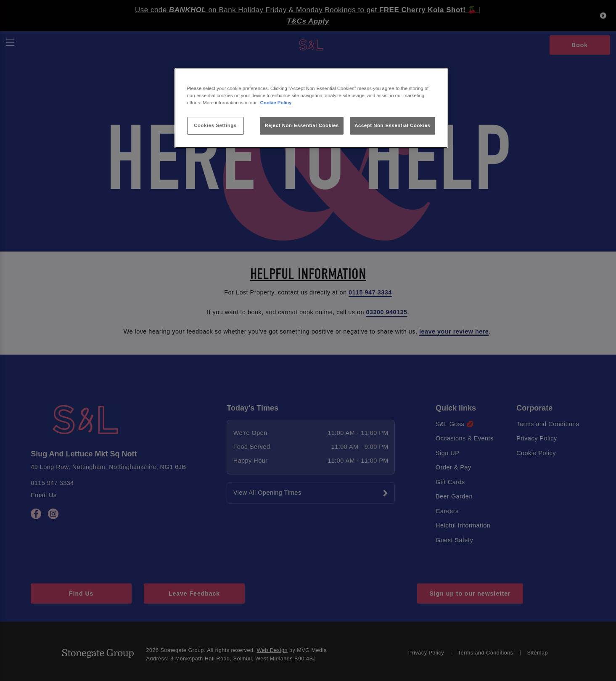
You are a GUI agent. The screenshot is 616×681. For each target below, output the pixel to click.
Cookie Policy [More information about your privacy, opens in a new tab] (276, 103)
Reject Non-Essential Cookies (302, 125)
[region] (311, 108)
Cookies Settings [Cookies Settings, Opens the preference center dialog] (215, 125)
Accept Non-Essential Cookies (392, 125)
